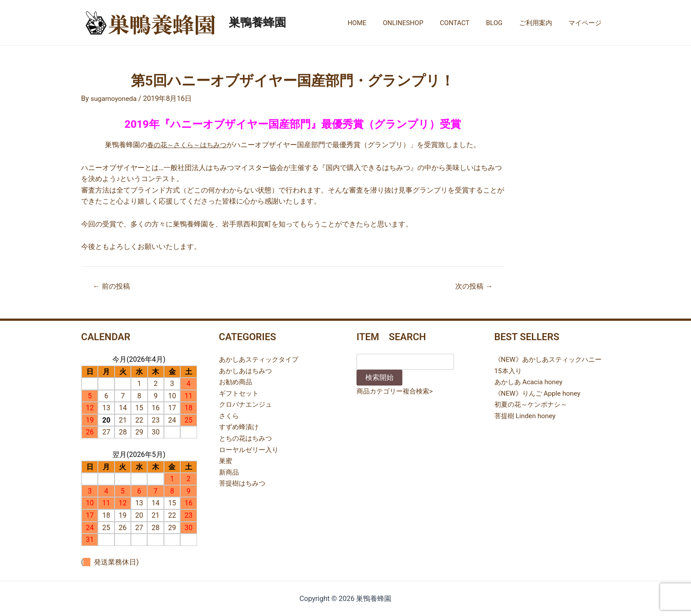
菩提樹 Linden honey (527, 416)
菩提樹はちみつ (244, 483)
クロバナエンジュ (247, 404)
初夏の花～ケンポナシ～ (533, 404)
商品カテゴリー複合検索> (397, 391)
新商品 (230, 472)
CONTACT (466, 23)
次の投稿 (472, 286)
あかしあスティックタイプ (261, 359)
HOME (375, 23)
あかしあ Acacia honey (530, 382)
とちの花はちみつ (247, 438)
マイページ (587, 23)
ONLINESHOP (418, 23)
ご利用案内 (541, 23)
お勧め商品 (237, 382)
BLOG (503, 23)
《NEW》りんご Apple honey (540, 393)
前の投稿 (113, 286)
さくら (230, 416)
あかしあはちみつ (247, 371)
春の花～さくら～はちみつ (187, 145)
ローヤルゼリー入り (251, 450)
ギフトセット (240, 393)
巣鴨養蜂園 (257, 22)
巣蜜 (226, 461)
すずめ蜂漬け (240, 427)
